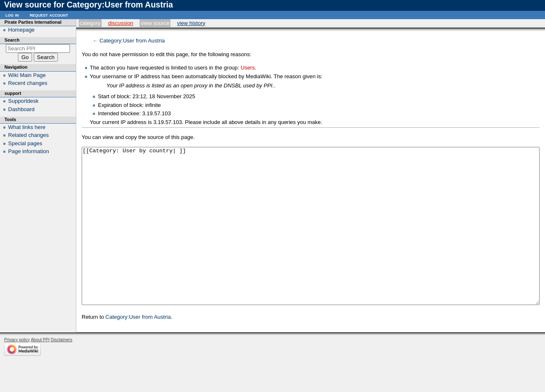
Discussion (121, 23)
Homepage (22, 30)
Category (90, 23)
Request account (49, 15)
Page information (29, 151)
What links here (27, 127)
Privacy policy (17, 371)
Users (248, 68)
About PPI (40, 371)
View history (191, 23)
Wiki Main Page (27, 75)
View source (155, 23)
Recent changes (28, 83)
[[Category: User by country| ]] (311, 242)
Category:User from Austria (132, 41)
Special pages (25, 143)
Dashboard (22, 109)
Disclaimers (62, 371)
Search (12, 40)
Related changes (29, 135)
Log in (12, 15)
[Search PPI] (38, 48)
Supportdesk (24, 101)
